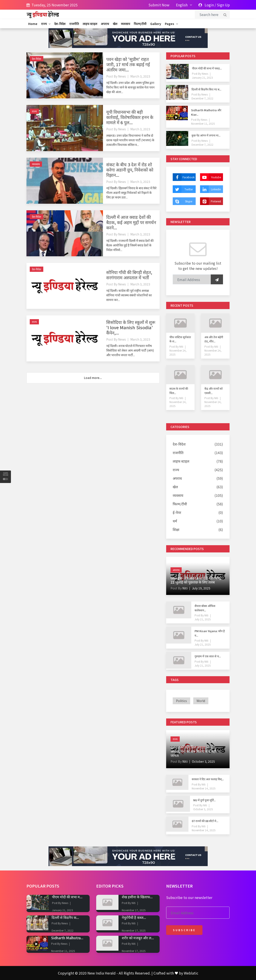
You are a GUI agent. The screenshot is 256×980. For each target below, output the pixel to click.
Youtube (210, 177)
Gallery (156, 24)
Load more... (93, 378)
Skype (182, 201)
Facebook (184, 177)
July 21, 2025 (203, 619)
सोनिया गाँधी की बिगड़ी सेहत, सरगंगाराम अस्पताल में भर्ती (129, 275)
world (201, 701)
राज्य (46, 24)
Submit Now (159, 5)
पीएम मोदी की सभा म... (67, 897)
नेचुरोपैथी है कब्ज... (134, 917)
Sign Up (223, 5)
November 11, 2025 (203, 123)
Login (209, 5)
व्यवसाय (125, 24)
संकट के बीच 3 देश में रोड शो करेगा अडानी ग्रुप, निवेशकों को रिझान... (130, 170)
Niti (181, 346)
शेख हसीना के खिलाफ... (137, 897)
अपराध (105, 24)
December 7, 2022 (202, 98)
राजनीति (74, 24)
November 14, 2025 (204, 788)
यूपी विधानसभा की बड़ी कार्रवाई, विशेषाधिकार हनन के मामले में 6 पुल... (130, 117)
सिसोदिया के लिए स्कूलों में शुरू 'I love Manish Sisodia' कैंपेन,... (131, 327)
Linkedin (210, 189)
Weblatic (191, 973)
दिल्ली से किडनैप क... (65, 917)
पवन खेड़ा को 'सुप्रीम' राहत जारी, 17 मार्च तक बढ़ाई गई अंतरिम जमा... (128, 64)
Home (33, 24)
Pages (171, 24)
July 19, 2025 (201, 588)
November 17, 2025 (134, 910)
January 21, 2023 (202, 77)
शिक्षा (176, 529)
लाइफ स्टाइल (90, 24)
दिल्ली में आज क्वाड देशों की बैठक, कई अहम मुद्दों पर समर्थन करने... (131, 222)
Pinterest (211, 201)
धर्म (175, 521)
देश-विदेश (60, 24)
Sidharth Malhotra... (67, 938)
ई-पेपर (177, 512)
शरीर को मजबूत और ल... (138, 938)
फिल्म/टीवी (140, 24)
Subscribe (184, 930)
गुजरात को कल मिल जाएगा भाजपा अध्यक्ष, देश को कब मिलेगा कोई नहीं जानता (193, 751)
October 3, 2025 (203, 761)
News (122, 76)
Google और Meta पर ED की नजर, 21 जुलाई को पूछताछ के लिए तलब (196, 580)
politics (181, 701)
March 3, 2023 (140, 76)
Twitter (183, 189)
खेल (115, 24)
